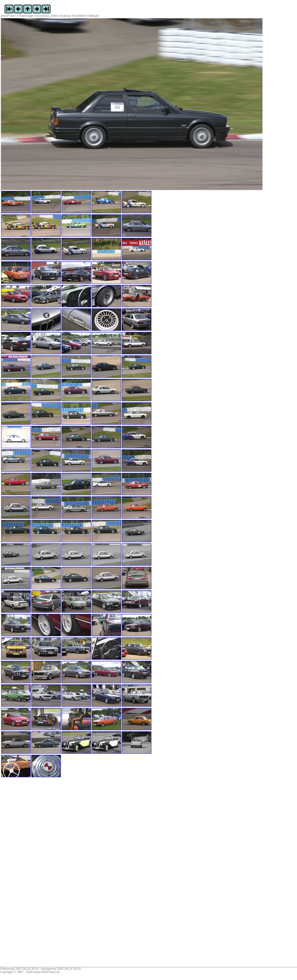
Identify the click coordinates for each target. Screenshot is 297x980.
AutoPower (8, 16)
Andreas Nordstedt (73, 16)
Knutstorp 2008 (47, 16)
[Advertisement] (37, 874)
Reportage (26, 16)
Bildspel (94, 16)
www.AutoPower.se (47, 972)
